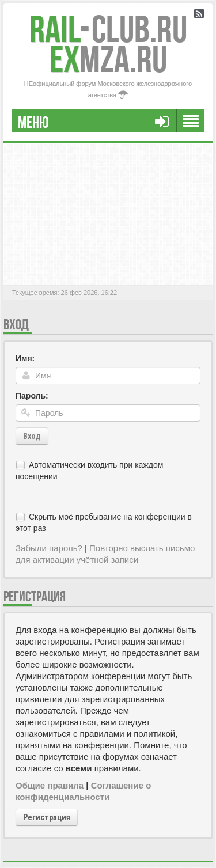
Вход (32, 436)
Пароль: (32, 396)
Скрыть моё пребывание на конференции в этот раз (104, 522)
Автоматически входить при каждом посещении (89, 471)
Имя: (25, 358)
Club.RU (108, 29)
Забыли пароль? (49, 548)
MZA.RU (108, 59)
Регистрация (47, 817)
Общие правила (50, 785)
